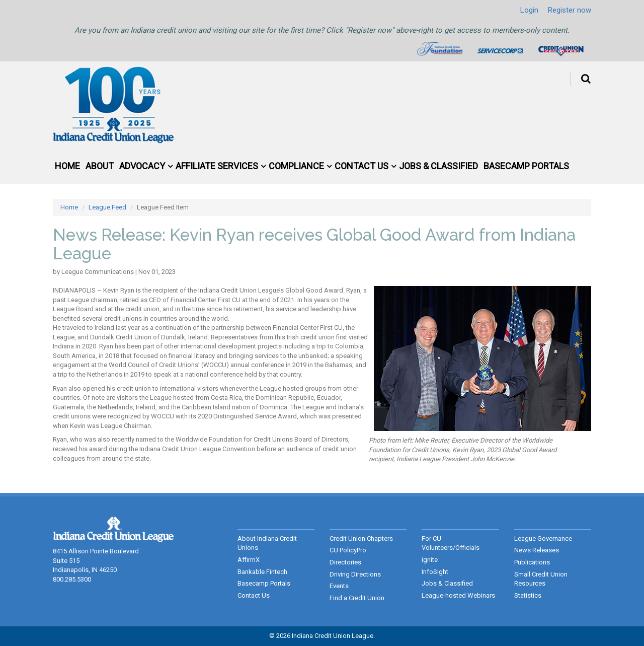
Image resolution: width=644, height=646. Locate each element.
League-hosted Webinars (458, 595)
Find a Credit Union (357, 598)
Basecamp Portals (526, 166)
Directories (345, 562)
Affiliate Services (217, 166)
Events (339, 586)
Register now (570, 10)
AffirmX (249, 560)
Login (529, 10)
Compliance (296, 166)
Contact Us (361, 166)
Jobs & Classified (438, 166)
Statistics (528, 595)
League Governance (543, 539)
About (100, 166)
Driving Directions (355, 574)
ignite (430, 560)
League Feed (107, 207)
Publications (532, 562)
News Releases (537, 550)
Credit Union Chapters (361, 539)
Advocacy (142, 166)
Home (67, 166)
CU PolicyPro (348, 550)
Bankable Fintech (262, 572)
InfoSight (435, 572)
